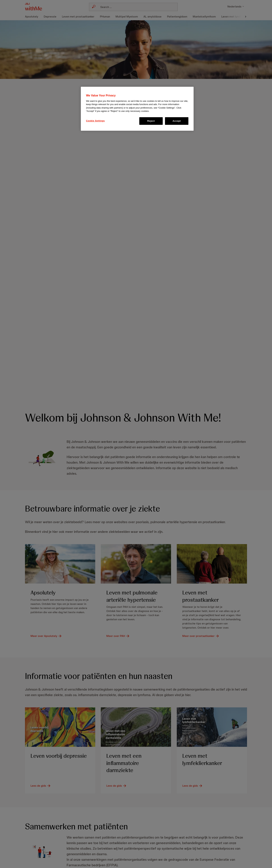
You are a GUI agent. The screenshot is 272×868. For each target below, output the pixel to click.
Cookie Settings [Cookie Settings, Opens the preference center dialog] (95, 121)
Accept (177, 121)
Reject (151, 121)
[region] (137, 109)
